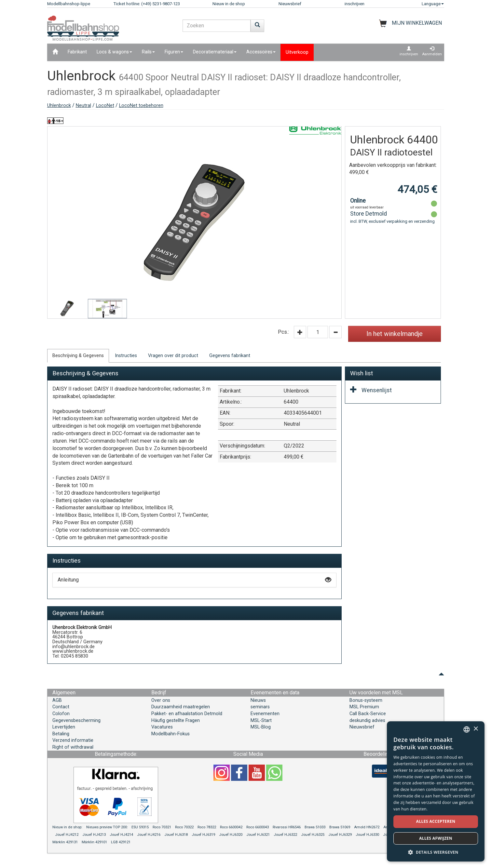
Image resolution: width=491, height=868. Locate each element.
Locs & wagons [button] (114, 52)
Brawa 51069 (340, 827)
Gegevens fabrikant (230, 356)
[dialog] (436, 791)
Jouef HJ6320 (231, 835)
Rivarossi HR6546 (287, 827)
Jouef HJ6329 (340, 835)
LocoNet (105, 106)
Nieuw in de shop (229, 4)
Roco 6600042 (231, 827)
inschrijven (355, 4)
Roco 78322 (207, 827)
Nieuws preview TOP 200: (108, 827)
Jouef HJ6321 (258, 835)
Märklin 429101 (94, 842)
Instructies (126, 356)
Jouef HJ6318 (176, 835)
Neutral (83, 106)
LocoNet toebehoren (141, 106)
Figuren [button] (174, 52)
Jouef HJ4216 (149, 835)
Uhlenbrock (59, 106)
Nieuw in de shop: (67, 827)
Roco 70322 (184, 827)
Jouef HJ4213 (94, 835)
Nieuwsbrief (290, 4)
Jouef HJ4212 (67, 835)
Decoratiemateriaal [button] (215, 52)
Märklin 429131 (65, 842)
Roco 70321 (162, 827)
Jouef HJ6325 (313, 835)
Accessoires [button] (261, 52)
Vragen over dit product (173, 356)
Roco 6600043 (258, 827)
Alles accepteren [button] (436, 821)
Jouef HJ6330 (367, 835)
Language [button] (433, 4)
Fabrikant (77, 52)
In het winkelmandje (395, 334)
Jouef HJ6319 (203, 835)
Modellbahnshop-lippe (69, 4)
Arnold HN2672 (367, 827)
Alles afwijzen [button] (436, 838)
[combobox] (467, 729)
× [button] (476, 729)
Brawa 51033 (315, 827)
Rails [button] (148, 52)
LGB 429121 (121, 842)
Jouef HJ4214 (121, 835)
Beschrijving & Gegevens (78, 356)
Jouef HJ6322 (285, 835)
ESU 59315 (140, 827)
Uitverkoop (297, 52)
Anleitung (194, 580)
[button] (436, 852)
